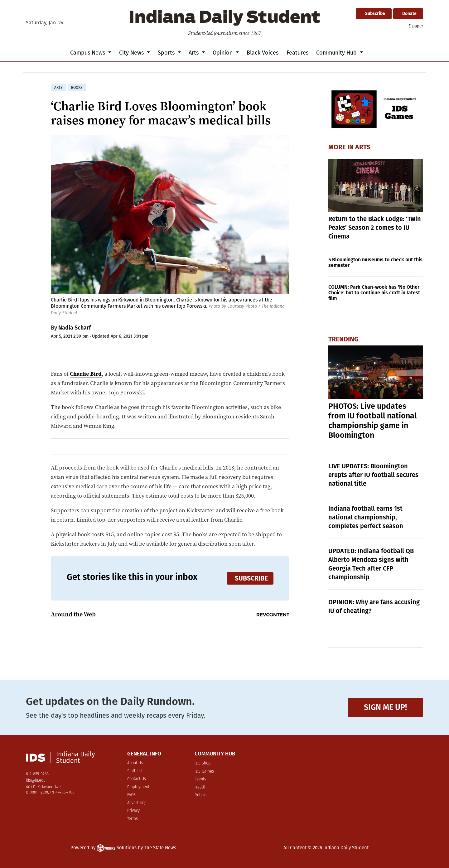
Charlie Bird (86, 374)
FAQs (131, 795)
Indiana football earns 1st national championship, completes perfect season (366, 517)
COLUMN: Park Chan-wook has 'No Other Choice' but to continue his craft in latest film (374, 293)
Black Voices (263, 53)
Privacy (133, 811)
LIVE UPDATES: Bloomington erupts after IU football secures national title (373, 475)
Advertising (137, 803)
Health (200, 787)
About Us (135, 763)
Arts (363, 147)
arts (58, 88)
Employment (138, 787)
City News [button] (132, 53)
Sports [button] (167, 53)
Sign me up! (385, 707)
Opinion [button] (223, 53)
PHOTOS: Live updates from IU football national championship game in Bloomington (372, 421)
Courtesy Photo (242, 306)
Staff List (135, 771)
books (77, 88)
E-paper (416, 26)
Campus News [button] (88, 53)
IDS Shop (203, 763)
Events (200, 779)
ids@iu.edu (36, 781)
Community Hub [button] (337, 53)
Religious (203, 795)
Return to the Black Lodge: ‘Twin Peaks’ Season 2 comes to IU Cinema (375, 228)
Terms (133, 819)
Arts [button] (194, 53)
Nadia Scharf (75, 328)
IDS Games (204, 772)
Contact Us (137, 779)
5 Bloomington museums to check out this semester (375, 262)
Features (297, 53)
